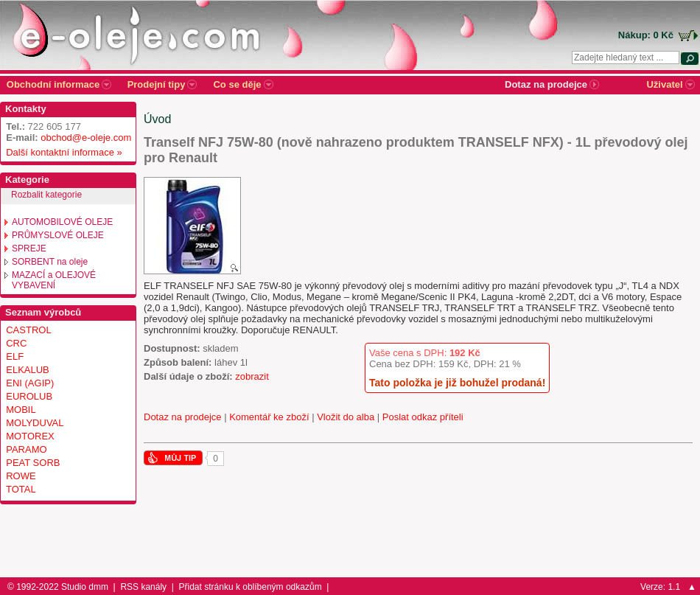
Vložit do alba (346, 417)
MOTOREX (30, 436)
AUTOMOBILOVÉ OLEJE (62, 222)
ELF (15, 356)
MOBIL (21, 410)
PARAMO (26, 449)
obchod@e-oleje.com (86, 138)
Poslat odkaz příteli (423, 417)
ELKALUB (28, 370)
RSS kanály (143, 587)
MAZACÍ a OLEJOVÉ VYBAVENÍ (54, 280)
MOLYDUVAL (35, 423)
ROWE (21, 476)
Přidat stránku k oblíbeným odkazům (251, 587)
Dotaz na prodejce (183, 417)
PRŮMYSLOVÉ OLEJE (58, 235)
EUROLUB (29, 396)
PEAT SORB (33, 463)
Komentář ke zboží (269, 417)
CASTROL (28, 330)
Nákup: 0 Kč (646, 35)
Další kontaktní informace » (62, 152)
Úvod (157, 119)
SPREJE (29, 248)
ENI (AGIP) (30, 383)
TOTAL (21, 489)
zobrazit (252, 376)
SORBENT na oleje (50, 262)
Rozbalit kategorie (46, 195)
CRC (16, 343)
